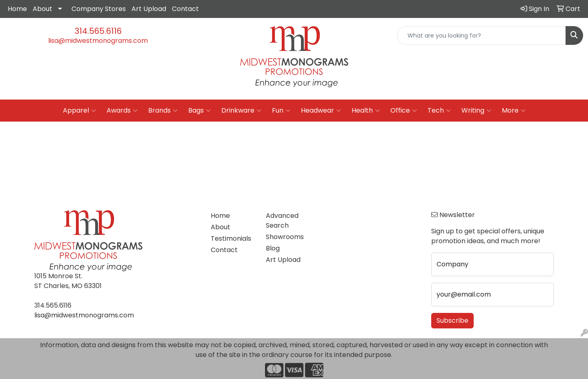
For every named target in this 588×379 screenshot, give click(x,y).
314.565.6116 (98, 31)
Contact (185, 9)
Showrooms (285, 237)
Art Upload (149, 9)
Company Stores (99, 9)
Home (17, 9)
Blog (273, 248)
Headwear (321, 111)
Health (366, 111)
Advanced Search (282, 221)
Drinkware (241, 111)
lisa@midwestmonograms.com (98, 41)
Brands (163, 111)
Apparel (79, 111)
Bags (199, 111)
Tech (439, 111)
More (514, 111)
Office (404, 111)
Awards (122, 111)
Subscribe (452, 320)
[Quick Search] (481, 35)
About (42, 9)
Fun (281, 111)
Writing (476, 111)
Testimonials (231, 238)
